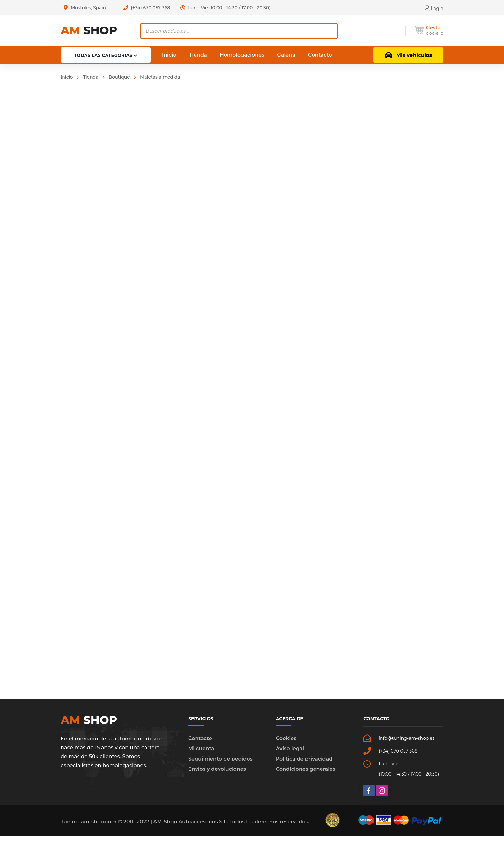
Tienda (91, 77)
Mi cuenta (201, 754)
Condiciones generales (306, 774)
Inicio (67, 77)
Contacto (200, 743)
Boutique (119, 77)
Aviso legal (290, 754)
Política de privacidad (304, 764)
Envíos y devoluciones (217, 774)
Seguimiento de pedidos (220, 764)
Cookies (286, 743)
